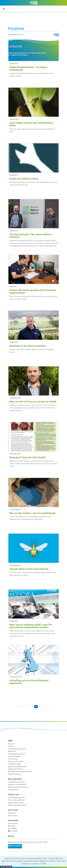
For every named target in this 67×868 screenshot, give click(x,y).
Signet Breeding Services (17, 766)
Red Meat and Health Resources (20, 771)
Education (12, 751)
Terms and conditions (16, 800)
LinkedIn (14, 829)
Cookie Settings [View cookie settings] (6, 867)
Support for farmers (16, 769)
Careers (11, 746)
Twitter (13, 826)
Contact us (12, 813)
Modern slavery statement (18, 787)
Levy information (14, 756)
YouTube (14, 831)
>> (48, 707)
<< (19, 707)
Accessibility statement (17, 797)
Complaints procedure (16, 782)
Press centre (13, 816)
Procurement (13, 759)
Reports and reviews (16, 761)
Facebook (14, 823)
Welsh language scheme (17, 805)
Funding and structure (16, 754)
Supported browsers (16, 803)
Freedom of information (17, 784)
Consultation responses (17, 749)
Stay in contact (15, 846)
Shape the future (14, 774)
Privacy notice (13, 790)
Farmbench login (14, 764)
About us (11, 744)
